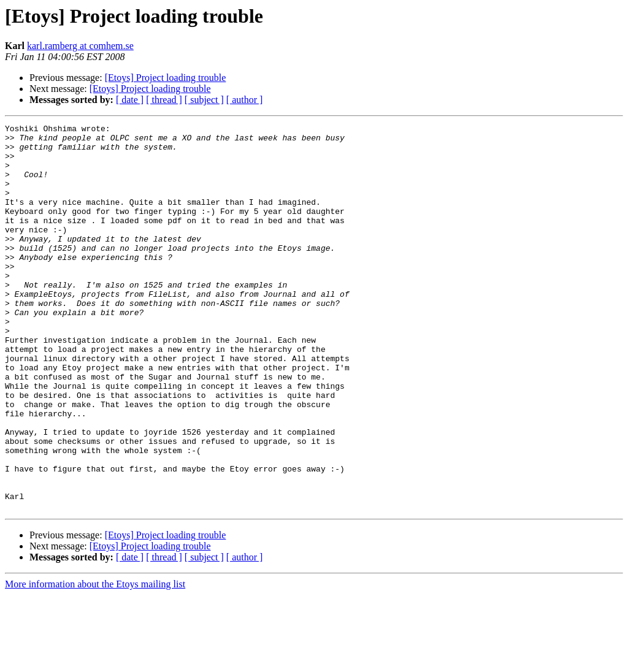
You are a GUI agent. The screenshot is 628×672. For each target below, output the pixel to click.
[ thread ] (164, 100)
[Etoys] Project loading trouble (166, 78)
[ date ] (130, 100)
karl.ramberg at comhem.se (80, 46)
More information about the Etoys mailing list (95, 661)
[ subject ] (204, 100)
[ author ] (245, 100)
